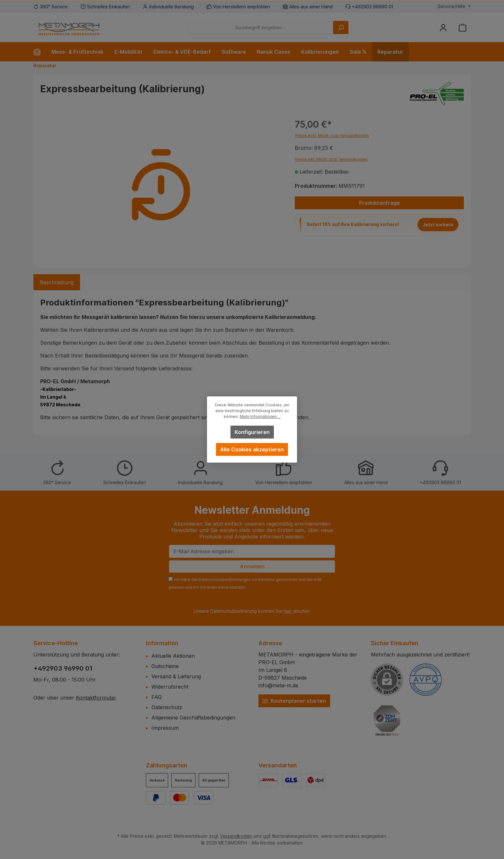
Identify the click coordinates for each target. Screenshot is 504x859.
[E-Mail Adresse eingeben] (252, 551)
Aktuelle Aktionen (173, 656)
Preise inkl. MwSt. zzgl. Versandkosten (331, 159)
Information (162, 643)
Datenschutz (167, 707)
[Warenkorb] (463, 27)
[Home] (40, 52)
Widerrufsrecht (170, 687)
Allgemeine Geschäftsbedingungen (193, 718)
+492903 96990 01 (63, 668)
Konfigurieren (252, 432)
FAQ (157, 697)
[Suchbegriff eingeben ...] (261, 27)
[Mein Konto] (443, 27)
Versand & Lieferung (176, 676)
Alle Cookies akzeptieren (252, 449)
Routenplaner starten (294, 701)
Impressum (165, 728)
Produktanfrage (379, 203)
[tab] (57, 282)
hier (288, 611)
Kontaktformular (96, 698)
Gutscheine (165, 666)
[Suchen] (341, 27)
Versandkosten (236, 836)
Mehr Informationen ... (260, 416)
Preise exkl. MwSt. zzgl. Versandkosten (332, 136)
